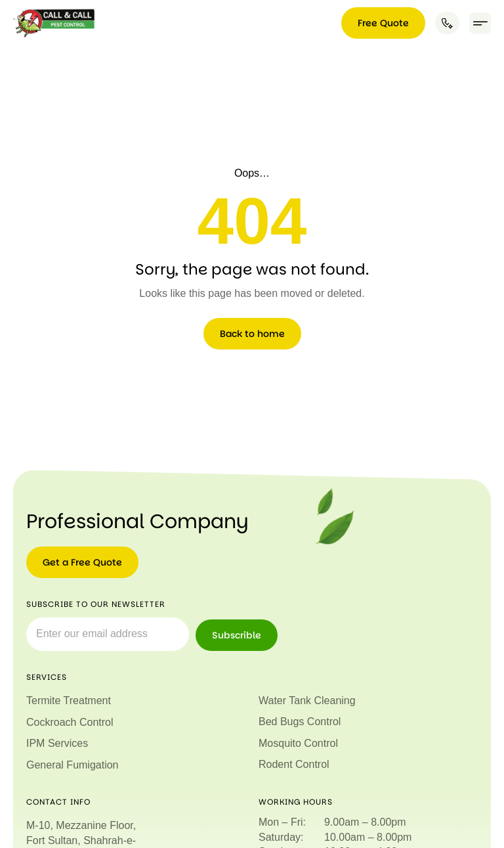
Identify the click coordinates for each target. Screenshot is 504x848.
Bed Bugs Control (300, 722)
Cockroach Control (70, 722)
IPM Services (57, 743)
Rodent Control (294, 764)
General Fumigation (73, 764)
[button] (480, 23)
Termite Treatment (69, 701)
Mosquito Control (298, 743)
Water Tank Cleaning (307, 701)
